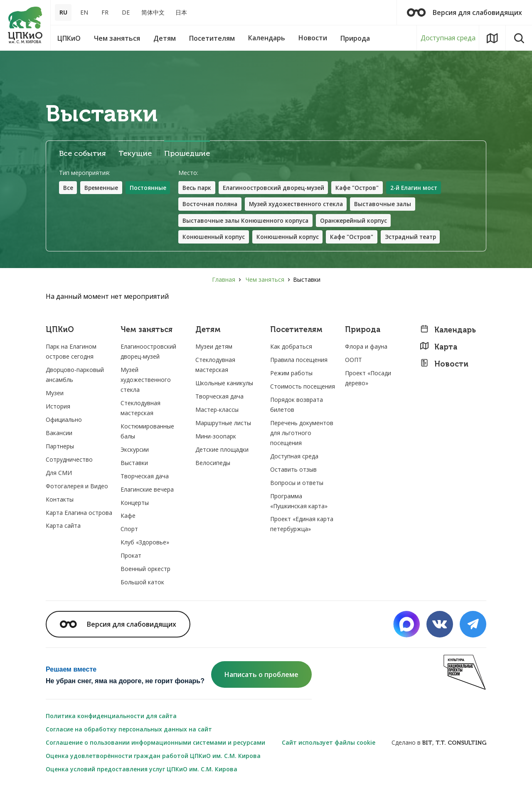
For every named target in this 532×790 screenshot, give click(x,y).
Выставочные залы (389, 204)
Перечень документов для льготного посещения (302, 434)
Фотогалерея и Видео (77, 487)
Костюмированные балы (147, 432)
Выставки (134, 464)
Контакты (60, 500)
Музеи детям (214, 347)
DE (126, 12)
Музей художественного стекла (300, 204)
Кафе (128, 517)
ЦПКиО (60, 331)
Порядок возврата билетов (297, 405)
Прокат (131, 556)
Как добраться (291, 347)
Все (68, 188)
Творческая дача (145, 477)
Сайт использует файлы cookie (329, 743)
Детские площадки (222, 450)
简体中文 (153, 12)
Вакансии (59, 434)
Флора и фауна (366, 347)
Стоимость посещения (303, 387)
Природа (363, 331)
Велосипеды (213, 464)
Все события (83, 154)
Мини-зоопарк (216, 437)
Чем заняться (265, 280)
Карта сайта (63, 527)
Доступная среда (448, 38)
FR (105, 12)
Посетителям (296, 331)
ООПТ (353, 361)
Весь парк (199, 188)
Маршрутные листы (223, 424)
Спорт (129, 530)
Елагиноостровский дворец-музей (278, 188)
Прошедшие (187, 154)
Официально (64, 420)
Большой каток (142, 583)
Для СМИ (59, 474)
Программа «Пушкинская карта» (299, 502)
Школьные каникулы (224, 384)
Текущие (135, 154)
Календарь (448, 331)
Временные (102, 188)
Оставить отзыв (293, 470)
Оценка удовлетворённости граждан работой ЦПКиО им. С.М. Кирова (153, 757)
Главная (224, 280)
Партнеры (60, 447)
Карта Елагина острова (79, 513)
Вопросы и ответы (297, 484)
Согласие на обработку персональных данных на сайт (129, 730)
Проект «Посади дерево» (368, 379)
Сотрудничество (69, 460)
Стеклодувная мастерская (140, 409)
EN (84, 12)
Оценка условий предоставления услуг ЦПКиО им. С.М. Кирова (142, 770)
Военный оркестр (145, 570)
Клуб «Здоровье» (145, 543)
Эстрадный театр (417, 237)
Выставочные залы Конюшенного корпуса (248, 221)
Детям (208, 331)
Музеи (55, 394)
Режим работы (291, 374)
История (58, 407)
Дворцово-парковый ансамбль (75, 375)
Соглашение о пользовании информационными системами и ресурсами (155, 743)
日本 (181, 12)
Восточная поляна (212, 204)
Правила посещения (299, 361)
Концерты (135, 503)
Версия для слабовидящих (464, 12)
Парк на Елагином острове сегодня (71, 352)
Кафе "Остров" (364, 188)
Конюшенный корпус (216, 237)
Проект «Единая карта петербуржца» (302, 525)
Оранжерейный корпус (359, 221)
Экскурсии (135, 450)
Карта (438, 348)
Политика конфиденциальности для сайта (111, 717)
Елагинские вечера (147, 490)
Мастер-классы (217, 410)
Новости (444, 365)
